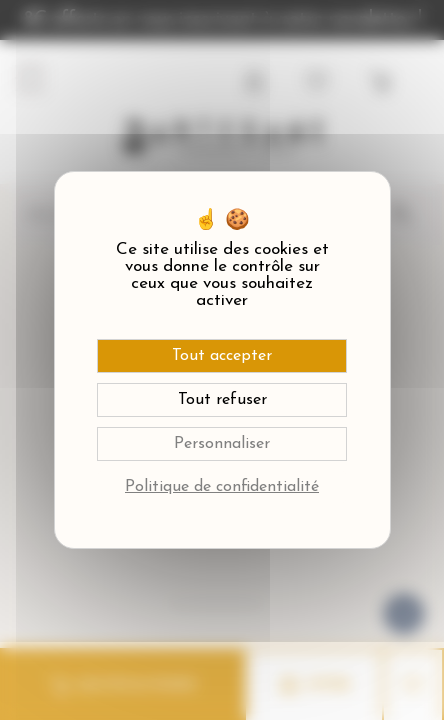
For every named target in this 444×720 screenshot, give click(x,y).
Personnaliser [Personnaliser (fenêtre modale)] (222, 444)
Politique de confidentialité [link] (222, 487)
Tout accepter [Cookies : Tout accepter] (222, 356)
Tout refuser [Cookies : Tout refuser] (222, 400)
